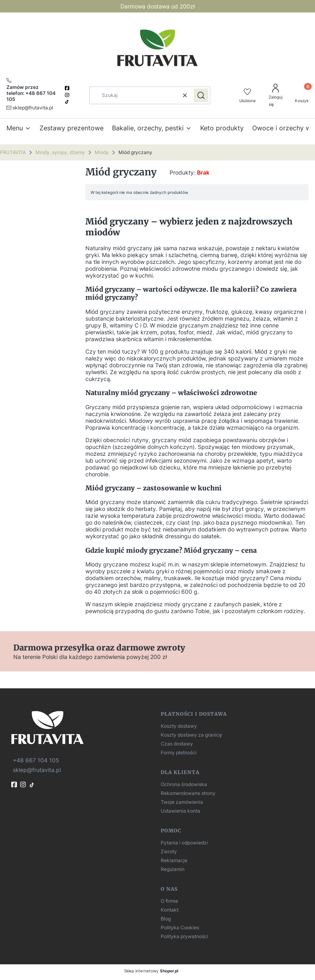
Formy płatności (179, 752)
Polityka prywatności (184, 936)
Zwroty (169, 851)
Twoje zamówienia (182, 802)
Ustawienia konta (180, 811)
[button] (201, 95)
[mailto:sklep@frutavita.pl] (30, 107)
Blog (166, 919)
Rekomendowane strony (188, 793)
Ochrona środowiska (184, 784)
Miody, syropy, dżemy (60, 152)
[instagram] (68, 95)
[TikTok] (68, 102)
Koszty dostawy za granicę (191, 735)
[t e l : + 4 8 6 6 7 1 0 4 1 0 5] (35, 760)
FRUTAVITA (13, 152)
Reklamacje (174, 860)
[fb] (15, 784)
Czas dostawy (177, 744)
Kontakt (170, 910)
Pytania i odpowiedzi (184, 843)
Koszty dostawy (179, 726)
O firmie (169, 901)
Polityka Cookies (180, 927)
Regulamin (173, 869)
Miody (102, 152)
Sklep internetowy (151, 971)
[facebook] (68, 88)
